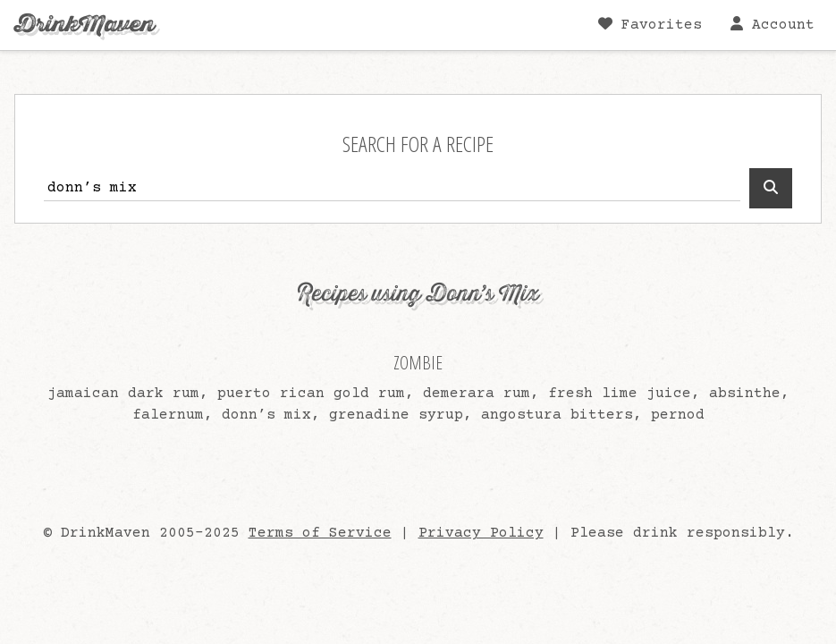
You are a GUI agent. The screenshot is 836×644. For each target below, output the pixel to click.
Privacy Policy (481, 533)
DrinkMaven (84, 25)
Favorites (650, 25)
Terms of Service (320, 533)
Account (773, 25)
